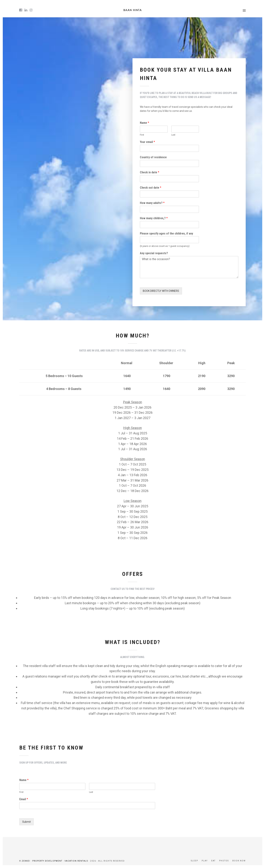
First (142, 135)
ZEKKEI (26, 861)
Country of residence (153, 157)
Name (144, 123)
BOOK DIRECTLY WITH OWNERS (161, 291)
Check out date (151, 188)
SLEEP (194, 861)
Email (24, 799)
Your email (147, 142)
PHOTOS (224, 861)
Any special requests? (154, 253)
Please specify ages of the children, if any (166, 233)
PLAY (205, 861)
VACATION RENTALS (76, 861)
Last (173, 135)
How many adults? (152, 203)
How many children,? (154, 218)
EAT (213, 861)
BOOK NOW (239, 861)
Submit (26, 822)
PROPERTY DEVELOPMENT (47, 861)
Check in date (150, 173)
